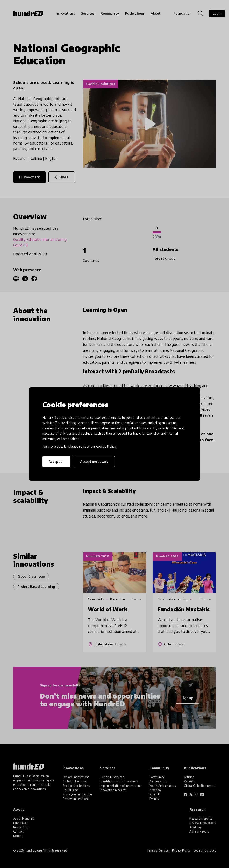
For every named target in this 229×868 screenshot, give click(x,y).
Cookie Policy (106, 446)
